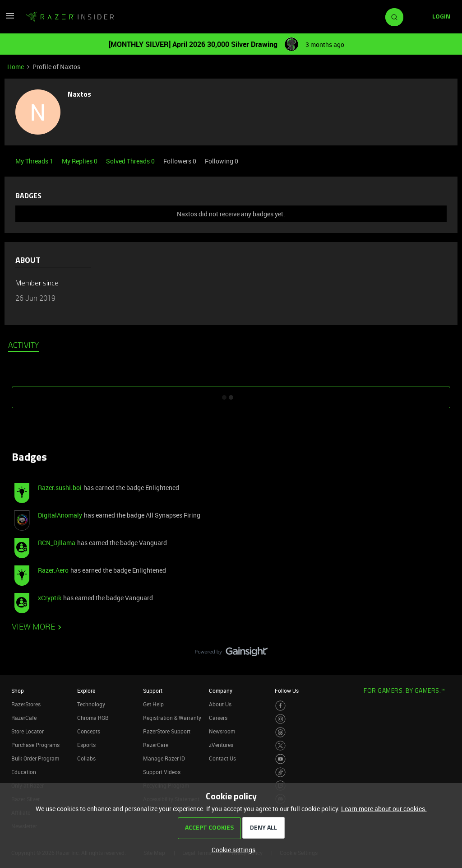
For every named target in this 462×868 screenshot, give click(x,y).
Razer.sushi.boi (60, 488)
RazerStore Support (167, 731)
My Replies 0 (80, 161)
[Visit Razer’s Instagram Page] (280, 719)
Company (221, 691)
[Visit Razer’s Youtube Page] (280, 759)
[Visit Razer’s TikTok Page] (280, 772)
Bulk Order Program (35, 758)
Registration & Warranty (172, 718)
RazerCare (156, 745)
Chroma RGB (93, 718)
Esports (86, 745)
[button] (10, 19)
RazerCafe (24, 718)
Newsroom (222, 731)
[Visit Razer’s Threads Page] (280, 732)
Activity (23, 346)
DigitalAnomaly (60, 515)
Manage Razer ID (164, 758)
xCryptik (50, 598)
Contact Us (222, 758)
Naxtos (79, 95)
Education (24, 772)
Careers (218, 718)
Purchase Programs (35, 745)
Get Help (153, 704)
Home (16, 67)
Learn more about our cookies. (384, 809)
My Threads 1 (35, 161)
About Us (220, 704)
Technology (91, 704)
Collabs (86, 758)
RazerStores (26, 704)
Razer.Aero (53, 570)
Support (153, 691)
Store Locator (28, 731)
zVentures (221, 745)
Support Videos (162, 772)
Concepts (89, 731)
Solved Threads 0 (131, 161)
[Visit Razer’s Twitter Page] (280, 746)
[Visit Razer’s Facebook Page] (280, 706)
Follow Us (287, 691)
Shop (18, 691)
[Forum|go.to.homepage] (70, 17)
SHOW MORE (231, 394)
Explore (86, 691)
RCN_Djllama (57, 543)
